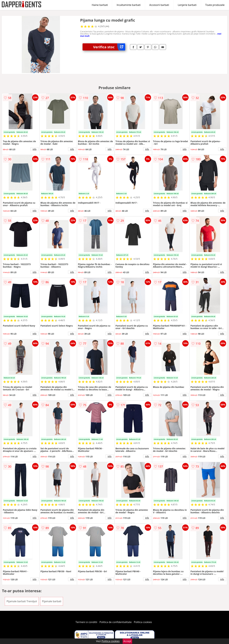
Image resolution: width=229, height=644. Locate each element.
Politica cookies (143, 622)
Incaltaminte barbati (129, 5)
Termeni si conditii (86, 622)
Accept (127, 641)
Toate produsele (215, 5)
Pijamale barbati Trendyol (22, 601)
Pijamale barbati (52, 601)
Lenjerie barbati (187, 5)
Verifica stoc (109, 47)
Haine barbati (100, 5)
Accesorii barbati (159, 5)
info (35, 149)
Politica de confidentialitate (116, 622)
